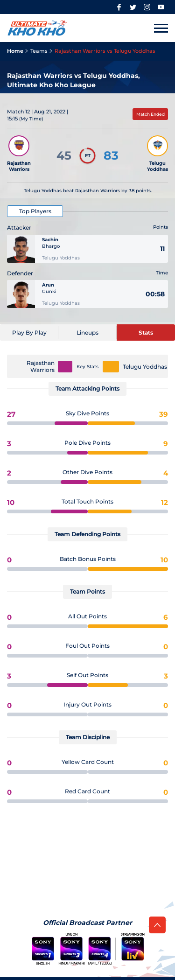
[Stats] (146, 332)
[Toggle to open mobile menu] (161, 28)
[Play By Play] (29, 332)
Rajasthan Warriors (41, 366)
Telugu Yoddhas (145, 367)
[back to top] (157, 925)
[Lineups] (87, 332)
